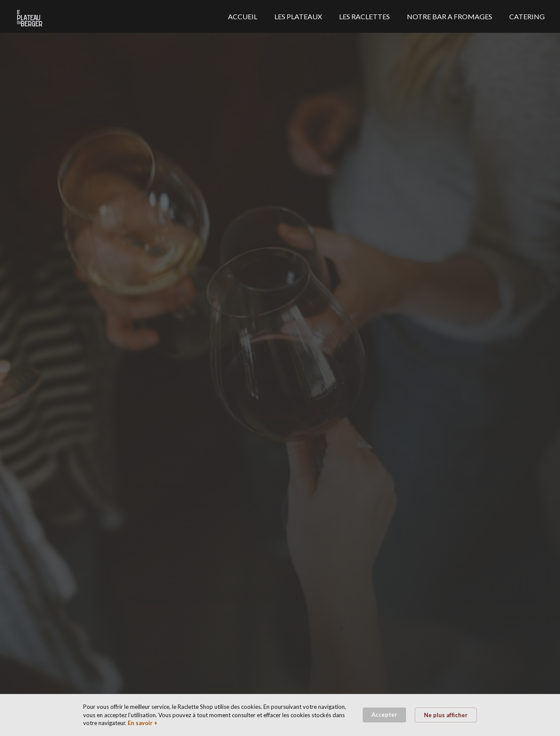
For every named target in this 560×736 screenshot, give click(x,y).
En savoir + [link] (143, 723)
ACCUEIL (243, 16)
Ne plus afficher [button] (446, 715)
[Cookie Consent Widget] (280, 715)
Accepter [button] (384, 715)
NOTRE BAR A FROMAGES (450, 16)
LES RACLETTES (364, 16)
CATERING (527, 16)
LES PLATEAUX (298, 16)
